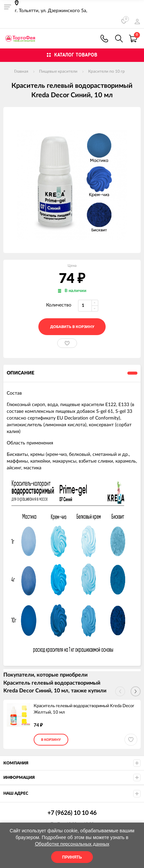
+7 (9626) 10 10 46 (104, 39)
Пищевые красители (58, 71)
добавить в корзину (72, 327)
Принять (72, 857)
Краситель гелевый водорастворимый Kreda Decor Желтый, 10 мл (84, 709)
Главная (21, 71)
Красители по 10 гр (106, 71)
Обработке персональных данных (72, 844)
